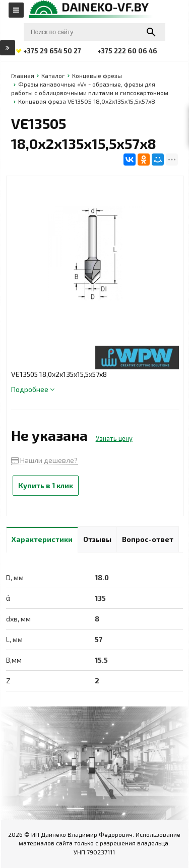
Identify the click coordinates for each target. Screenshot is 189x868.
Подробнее (33, 389)
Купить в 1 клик (46, 485)
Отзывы (97, 539)
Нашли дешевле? (44, 460)
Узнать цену (114, 438)
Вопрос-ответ (148, 539)
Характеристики (42, 539)
